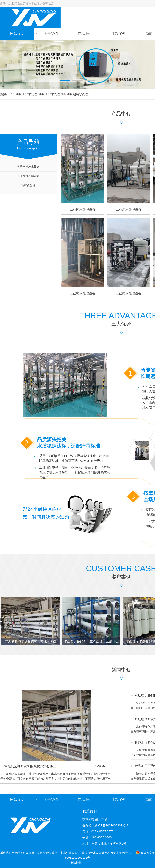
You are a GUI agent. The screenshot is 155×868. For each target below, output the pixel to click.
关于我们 (51, 34)
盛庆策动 (101, 819)
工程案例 (119, 34)
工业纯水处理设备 (28, 176)
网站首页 (17, 34)
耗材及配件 (28, 185)
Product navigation (28, 142)
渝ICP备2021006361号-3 (111, 825)
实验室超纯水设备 (28, 167)
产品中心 (85, 34)
